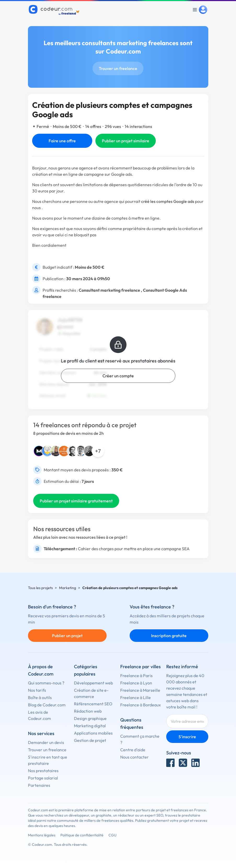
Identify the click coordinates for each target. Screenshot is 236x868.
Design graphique (90, 718)
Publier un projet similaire (126, 141)
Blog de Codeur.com (47, 705)
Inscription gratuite (169, 636)
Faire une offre (62, 141)
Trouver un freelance (118, 68)
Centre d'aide (133, 750)
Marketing (68, 588)
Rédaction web (88, 711)
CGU (113, 835)
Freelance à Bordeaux (140, 705)
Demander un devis (46, 742)
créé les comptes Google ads (168, 201)
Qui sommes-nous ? (46, 683)
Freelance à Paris (136, 676)
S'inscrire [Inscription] (187, 737)
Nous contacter (134, 757)
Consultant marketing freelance (109, 290)
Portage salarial (43, 778)
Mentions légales (42, 835)
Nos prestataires (43, 771)
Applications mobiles (93, 733)
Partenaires (39, 785)
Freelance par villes (140, 667)
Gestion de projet (90, 740)
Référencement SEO (93, 704)
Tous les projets (40, 588)
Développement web (93, 683)
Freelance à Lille (136, 697)
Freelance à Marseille (140, 690)
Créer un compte (118, 376)
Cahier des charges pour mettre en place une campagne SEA (134, 549)
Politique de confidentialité (82, 835)
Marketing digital (90, 726)
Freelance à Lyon (136, 683)
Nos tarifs (37, 690)
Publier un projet (67, 636)
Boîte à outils (40, 697)
